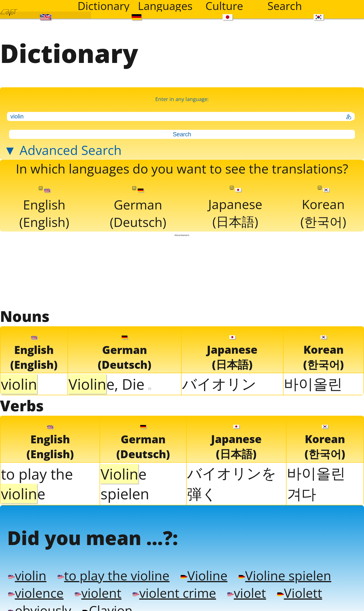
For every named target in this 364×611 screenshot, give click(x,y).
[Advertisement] (182, 269)
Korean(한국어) (323, 206)
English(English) (44, 206)
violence (35, 589)
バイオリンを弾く (232, 480)
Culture (224, 6)
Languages (165, 6)
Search (285, 6)
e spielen (125, 481)
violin (27, 572)
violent (97, 589)
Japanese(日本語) (235, 206)
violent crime (172, 589)
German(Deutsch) (138, 206)
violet (243, 589)
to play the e (37, 481)
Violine (200, 572)
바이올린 (313, 381)
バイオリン (219, 381)
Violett (295, 589)
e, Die (110, 381)
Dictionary (104, 6)
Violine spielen (280, 572)
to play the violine (112, 572)
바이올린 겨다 (316, 480)
